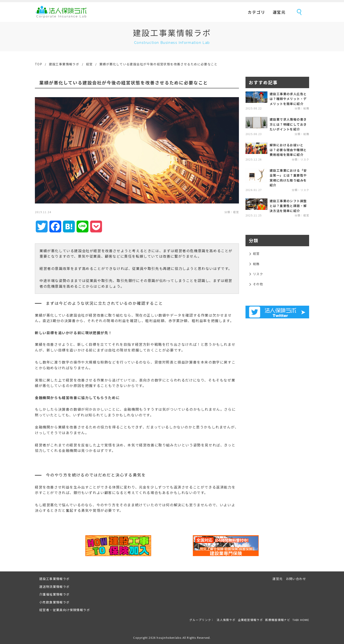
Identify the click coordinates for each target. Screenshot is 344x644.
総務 (256, 264)
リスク (258, 274)
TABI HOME (301, 620)
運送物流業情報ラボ (55, 587)
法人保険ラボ (61, 12)
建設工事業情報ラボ (64, 64)
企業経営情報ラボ (250, 620)
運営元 (279, 12)
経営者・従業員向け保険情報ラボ (65, 610)
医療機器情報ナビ (278, 620)
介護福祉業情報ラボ (55, 594)
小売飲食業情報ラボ (55, 602)
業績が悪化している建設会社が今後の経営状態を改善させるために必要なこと (159, 64)
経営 (89, 64)
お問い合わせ (296, 579)
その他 (258, 284)
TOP (39, 64)
